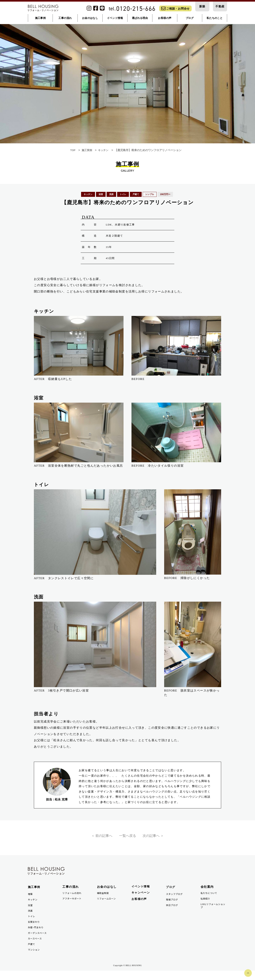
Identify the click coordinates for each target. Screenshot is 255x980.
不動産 (220, 7)
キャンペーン (141, 898)
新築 (202, 7)
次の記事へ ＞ (158, 837)
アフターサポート (73, 903)
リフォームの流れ (73, 897)
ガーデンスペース (38, 941)
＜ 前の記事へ (97, 837)
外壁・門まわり (37, 935)
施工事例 (34, 891)
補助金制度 (104, 897)
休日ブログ (173, 911)
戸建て (32, 952)
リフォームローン (108, 903)
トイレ (32, 923)
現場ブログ (173, 905)
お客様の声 (140, 904)
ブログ (171, 891)
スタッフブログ (175, 899)
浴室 (31, 911)
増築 (31, 899)
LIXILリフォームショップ (213, 911)
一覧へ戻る (127, 837)
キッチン (33, 905)
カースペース (36, 946)
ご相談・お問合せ (175, 9)
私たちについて (210, 897)
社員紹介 (206, 903)
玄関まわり (35, 929)
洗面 (31, 917)
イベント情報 (141, 891)
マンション (35, 958)
